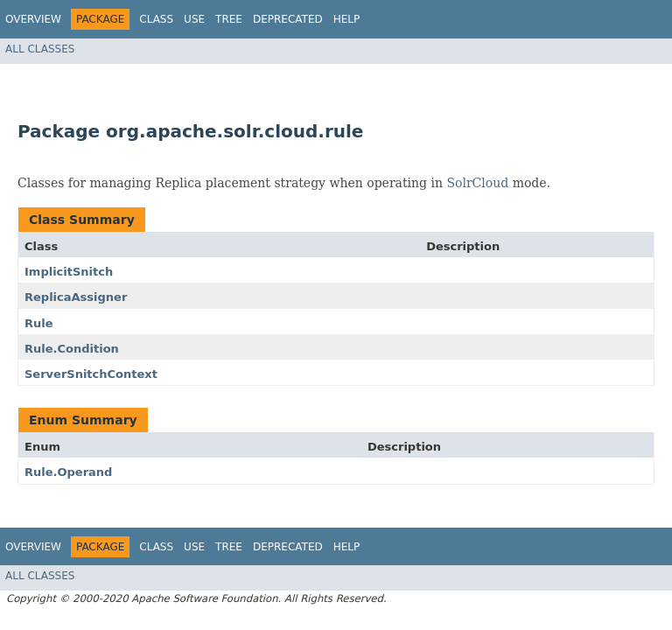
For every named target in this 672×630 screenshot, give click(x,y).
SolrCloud (477, 183)
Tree (229, 19)
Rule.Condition (72, 349)
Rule (39, 323)
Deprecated (288, 19)
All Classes (40, 49)
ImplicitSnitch (69, 272)
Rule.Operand (68, 472)
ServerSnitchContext (91, 374)
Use (194, 19)
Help (347, 19)
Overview (33, 19)
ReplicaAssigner (76, 297)
